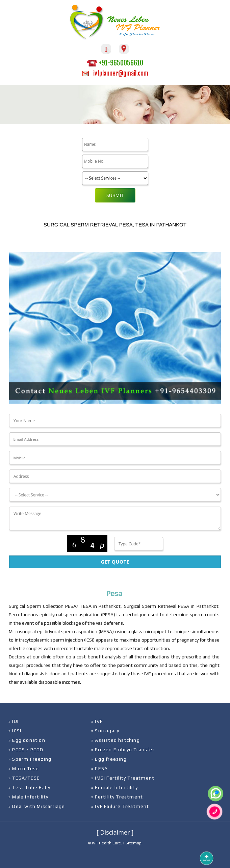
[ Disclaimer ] (115, 832)
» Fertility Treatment (117, 797)
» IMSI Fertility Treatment (123, 778)
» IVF (97, 721)
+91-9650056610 (115, 63)
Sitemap (134, 843)
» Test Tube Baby (29, 787)
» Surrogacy (105, 731)
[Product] (115, 178)
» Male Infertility (29, 797)
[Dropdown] (115, 495)
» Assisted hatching (116, 740)
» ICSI (15, 731)
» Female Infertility (114, 787)
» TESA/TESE (24, 778)
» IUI (14, 721)
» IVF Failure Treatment (120, 806)
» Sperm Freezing (30, 759)
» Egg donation (27, 740)
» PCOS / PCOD (26, 750)
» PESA (99, 768)
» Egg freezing (109, 759)
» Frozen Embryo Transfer (123, 750)
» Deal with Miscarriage (37, 806)
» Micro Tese (24, 768)
